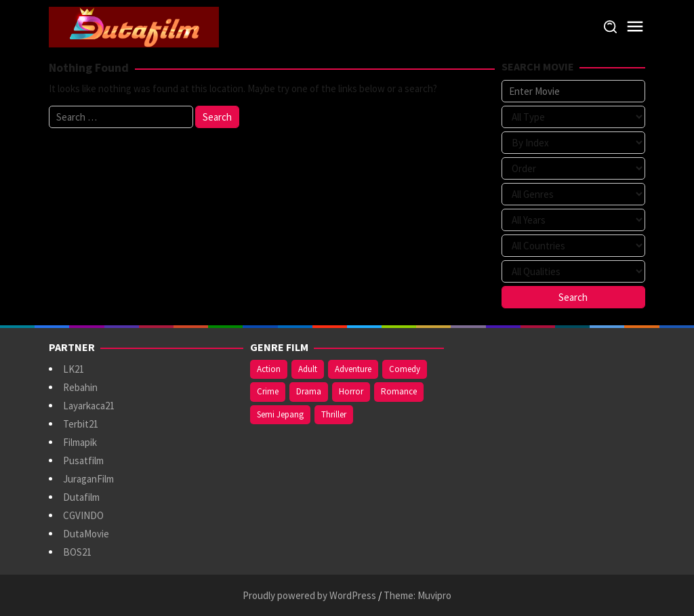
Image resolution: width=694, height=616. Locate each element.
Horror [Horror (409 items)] (351, 391)
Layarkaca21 (89, 406)
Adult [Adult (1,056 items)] (308, 369)
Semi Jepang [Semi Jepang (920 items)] (280, 414)
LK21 (74, 369)
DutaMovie (86, 534)
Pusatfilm (83, 460)
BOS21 (77, 552)
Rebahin (80, 387)
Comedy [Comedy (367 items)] (405, 369)
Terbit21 (81, 424)
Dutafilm (81, 497)
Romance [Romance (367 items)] (399, 391)
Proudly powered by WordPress (309, 595)
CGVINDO (83, 515)
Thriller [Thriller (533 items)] (334, 414)
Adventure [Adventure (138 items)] (353, 369)
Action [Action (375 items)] (269, 369)
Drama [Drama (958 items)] (309, 391)
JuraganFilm (88, 479)
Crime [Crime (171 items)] (268, 391)
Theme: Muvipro (417, 595)
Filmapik (80, 442)
